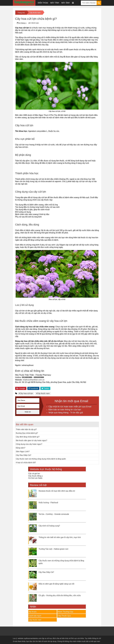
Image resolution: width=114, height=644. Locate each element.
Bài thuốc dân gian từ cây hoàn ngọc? (32, 440)
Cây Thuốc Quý (64, 616)
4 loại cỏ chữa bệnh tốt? (26, 463)
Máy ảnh (66, 3)
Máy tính (55, 3)
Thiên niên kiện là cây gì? (26, 429)
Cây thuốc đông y (36, 476)
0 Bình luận (35, 23)
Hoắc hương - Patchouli (48, 503)
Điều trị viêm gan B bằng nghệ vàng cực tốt (56, 584)
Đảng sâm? (21, 448)
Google (21, 388)
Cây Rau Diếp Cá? (24, 455)
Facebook (33, 388)
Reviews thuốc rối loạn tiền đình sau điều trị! (57, 491)
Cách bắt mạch (35, 616)
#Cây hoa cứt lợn (26, 393)
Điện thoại (43, 3)
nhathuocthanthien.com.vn (34, 380)
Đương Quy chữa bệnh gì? (27, 433)
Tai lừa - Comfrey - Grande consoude (54, 514)
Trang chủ (21, 13)
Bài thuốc (33, 612)
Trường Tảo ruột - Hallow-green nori (53, 549)
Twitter (45, 388)
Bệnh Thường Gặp (66, 612)
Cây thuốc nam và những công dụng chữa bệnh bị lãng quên (41, 459)
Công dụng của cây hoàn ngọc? (29, 444)
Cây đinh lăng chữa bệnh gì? (28, 437)
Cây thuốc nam (35, 13)
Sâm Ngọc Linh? (23, 452)
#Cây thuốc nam (43, 393)
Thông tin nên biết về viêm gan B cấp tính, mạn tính (60, 537)
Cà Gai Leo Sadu (35, 478)
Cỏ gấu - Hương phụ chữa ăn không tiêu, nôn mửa (60, 595)
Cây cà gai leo (34, 473)
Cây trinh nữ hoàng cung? (49, 526)
